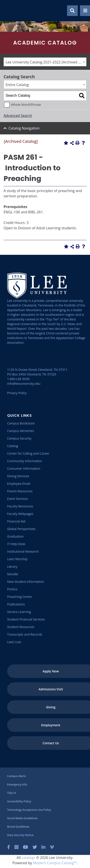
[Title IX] (11, 793)
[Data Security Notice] (20, 835)
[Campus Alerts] (16, 776)
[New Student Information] (26, 582)
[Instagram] (16, 847)
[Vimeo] (52, 847)
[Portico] (12, 589)
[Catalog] (13, 446)
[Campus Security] (19, 438)
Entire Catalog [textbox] (17, 85)
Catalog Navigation (24, 128)
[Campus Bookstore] (21, 423)
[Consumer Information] (24, 468)
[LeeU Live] (14, 642)
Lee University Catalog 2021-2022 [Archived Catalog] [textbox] (46, 62)
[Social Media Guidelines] (22, 818)
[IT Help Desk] (16, 544)
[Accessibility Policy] (19, 801)
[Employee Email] (19, 484)
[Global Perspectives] (21, 529)
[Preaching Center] (20, 597)
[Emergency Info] (17, 785)
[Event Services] (17, 499)
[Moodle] (13, 574)
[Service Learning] (19, 612)
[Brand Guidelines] (18, 827)
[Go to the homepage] (9, 11)
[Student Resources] (21, 627)
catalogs (28, 858)
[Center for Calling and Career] (28, 453)
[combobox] (45, 62)
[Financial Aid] (16, 521)
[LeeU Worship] (17, 559)
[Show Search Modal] (72, 11)
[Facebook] (9, 847)
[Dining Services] (18, 476)
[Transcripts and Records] (25, 634)
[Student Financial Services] (26, 619)
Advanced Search (18, 116)
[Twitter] (35, 847)
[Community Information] (25, 461)
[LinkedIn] (43, 847)
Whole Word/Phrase (26, 105)
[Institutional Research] (23, 551)
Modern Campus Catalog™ (55, 863)
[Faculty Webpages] (20, 514)
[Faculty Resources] (20, 506)
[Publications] (16, 604)
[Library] (12, 567)
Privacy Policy (17, 393)
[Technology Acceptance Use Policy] (29, 810)
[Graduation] (15, 536)
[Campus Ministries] (21, 431)
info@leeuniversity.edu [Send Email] (24, 384)
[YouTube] (26, 847)
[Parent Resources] (20, 491)
